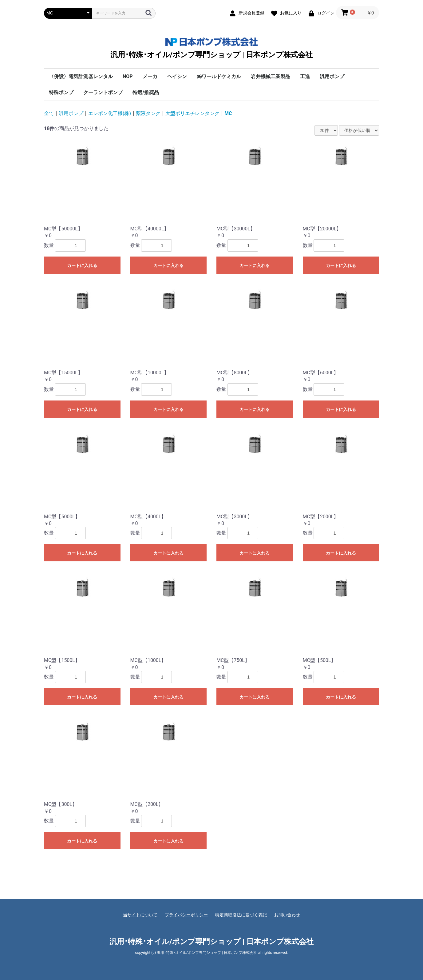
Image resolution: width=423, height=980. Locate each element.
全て (49, 113)
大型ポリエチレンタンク (192, 113)
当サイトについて (140, 915)
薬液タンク (148, 113)
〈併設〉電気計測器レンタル (81, 76)
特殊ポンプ (61, 92)
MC (228, 113)
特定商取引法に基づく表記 (241, 915)
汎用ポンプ (332, 76)
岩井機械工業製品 (271, 76)
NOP (128, 76)
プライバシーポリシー (186, 915)
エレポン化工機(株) (110, 113)
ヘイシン (177, 76)
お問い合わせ (287, 915)
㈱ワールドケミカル (219, 76)
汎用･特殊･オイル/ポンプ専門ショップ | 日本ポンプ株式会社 (211, 48)
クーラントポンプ (103, 92)
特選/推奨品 (146, 92)
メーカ (150, 76)
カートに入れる (82, 265)
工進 (305, 76)
